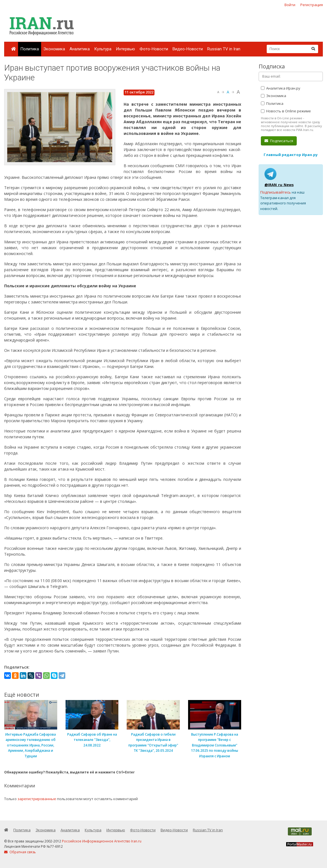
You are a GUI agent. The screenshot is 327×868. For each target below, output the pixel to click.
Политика (30, 49)
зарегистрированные (37, 799)
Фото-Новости (154, 49)
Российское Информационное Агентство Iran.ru (102, 841)
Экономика (54, 49)
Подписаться (279, 141)
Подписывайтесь (276, 192)
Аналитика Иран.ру (281, 88)
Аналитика (80, 49)
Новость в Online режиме (286, 111)
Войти (290, 5)
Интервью (125, 49)
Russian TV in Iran (224, 49)
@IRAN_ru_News (279, 185)
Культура (103, 49)
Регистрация (312, 5)
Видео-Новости (188, 49)
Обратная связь (20, 852)
